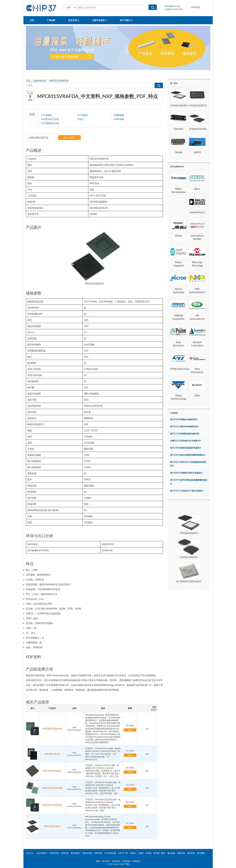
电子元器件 (126, 20)
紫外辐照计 (76, 853)
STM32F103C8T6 (198, 129)
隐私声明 (116, 861)
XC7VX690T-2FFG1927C (189, 581)
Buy (130, 730)
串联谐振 (98, 853)
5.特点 (80, 119)
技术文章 (74, 20)
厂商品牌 (51, 20)
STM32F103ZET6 (198, 106)
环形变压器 (54, 853)
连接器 (133, 853)
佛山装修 (171, 853)
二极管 (141, 853)
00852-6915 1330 (174, 9)
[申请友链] (196, 7)
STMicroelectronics (180, 369)
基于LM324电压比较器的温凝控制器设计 (188, 455)
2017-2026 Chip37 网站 (119, 864)
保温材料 (191, 853)
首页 (98, 861)
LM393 (197, 152)
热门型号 (106, 861)
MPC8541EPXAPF (52, 771)
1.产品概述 (47, 115)
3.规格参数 (119, 115)
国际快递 (181, 853)
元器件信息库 (100, 20)
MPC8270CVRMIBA (52, 788)
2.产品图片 (83, 115)
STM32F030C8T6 (179, 106)
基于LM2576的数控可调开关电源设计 (186, 473)
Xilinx (197, 395)
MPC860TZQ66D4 (52, 729)
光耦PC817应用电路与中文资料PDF (186, 441)
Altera (197, 189)
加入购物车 (69, 137)
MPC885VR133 (52, 754)
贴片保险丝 (42, 853)
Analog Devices (197, 212)
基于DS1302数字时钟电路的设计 (184, 426)
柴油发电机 (88, 853)
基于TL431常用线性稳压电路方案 (185, 434)
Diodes (178, 236)
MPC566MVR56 (52, 826)
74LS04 (178, 152)
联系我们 (137, 861)
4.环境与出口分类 (50, 119)
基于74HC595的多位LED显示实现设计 (187, 491)
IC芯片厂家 (123, 853)
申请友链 (126, 861)
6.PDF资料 (119, 119)
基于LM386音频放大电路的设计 (184, 419)
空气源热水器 (110, 853)
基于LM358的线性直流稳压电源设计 (186, 448)
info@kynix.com (173, 6)
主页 (32, 20)
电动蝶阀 (201, 853)
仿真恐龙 (65, 853)
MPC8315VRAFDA (59, 81)
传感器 (148, 853)
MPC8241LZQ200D (52, 805)
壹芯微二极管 (159, 853)
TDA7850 (178, 129)
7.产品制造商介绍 (50, 123)
